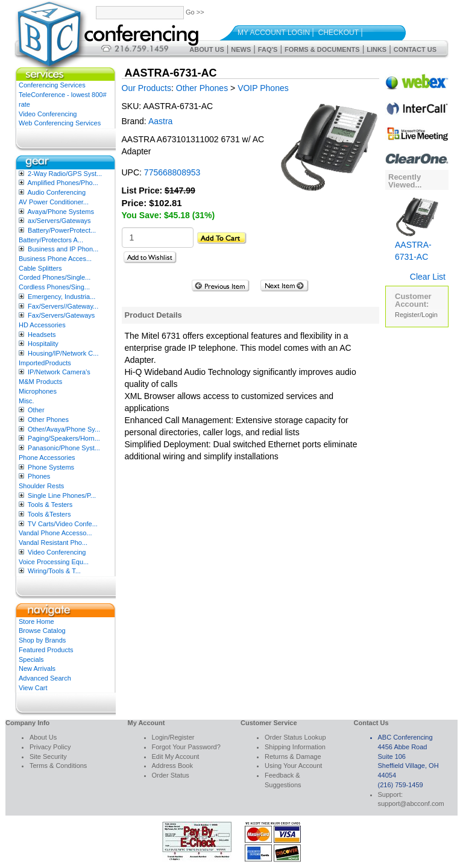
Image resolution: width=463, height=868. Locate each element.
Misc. (27, 401)
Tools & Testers (50, 505)
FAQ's (268, 49)
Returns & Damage (293, 756)
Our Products (146, 88)
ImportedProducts (45, 363)
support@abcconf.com (411, 804)
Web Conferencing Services (60, 123)
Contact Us (415, 49)
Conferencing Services (52, 85)
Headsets (42, 335)
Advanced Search (45, 678)
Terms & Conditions (58, 766)
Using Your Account (293, 766)
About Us (206, 49)
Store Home (36, 621)
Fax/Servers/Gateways (61, 315)
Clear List (428, 277)
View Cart (33, 688)
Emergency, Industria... (61, 297)
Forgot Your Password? (186, 747)
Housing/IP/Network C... (63, 353)
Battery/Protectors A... (51, 240)
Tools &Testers (49, 514)
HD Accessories (42, 325)
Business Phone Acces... (55, 259)
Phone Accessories (47, 458)
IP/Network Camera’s (59, 372)
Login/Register (173, 737)
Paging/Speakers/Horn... (64, 438)
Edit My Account (176, 756)
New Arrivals (37, 668)
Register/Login (416, 315)
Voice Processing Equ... (54, 562)
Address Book (172, 766)
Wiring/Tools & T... (54, 571)
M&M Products (40, 382)
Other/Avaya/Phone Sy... (64, 429)
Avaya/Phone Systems (60, 212)
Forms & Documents (322, 49)
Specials (31, 659)
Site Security (48, 756)
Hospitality (43, 344)
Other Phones (48, 420)
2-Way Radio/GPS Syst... (65, 174)
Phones (39, 476)
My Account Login (274, 33)
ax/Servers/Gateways (59, 221)
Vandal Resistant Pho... (53, 542)
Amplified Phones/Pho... (62, 183)
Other (36, 410)
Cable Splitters (40, 268)
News (241, 49)
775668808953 (172, 172)
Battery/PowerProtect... (62, 230)
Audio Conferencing (56, 192)
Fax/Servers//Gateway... (63, 306)
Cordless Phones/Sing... (54, 287)
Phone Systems (51, 467)
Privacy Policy (50, 747)
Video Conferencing (48, 114)
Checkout (339, 33)
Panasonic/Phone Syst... (64, 448)
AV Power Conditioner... (54, 202)
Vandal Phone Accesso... (55, 533)
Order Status (171, 775)
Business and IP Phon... (63, 249)
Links (376, 49)
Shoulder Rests (41, 486)
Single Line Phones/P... (62, 495)
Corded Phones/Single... (55, 277)
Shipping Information (295, 747)
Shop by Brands (42, 640)
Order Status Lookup (295, 737)
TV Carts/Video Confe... (63, 524)
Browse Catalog (42, 631)
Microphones (38, 391)
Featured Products (46, 650)
